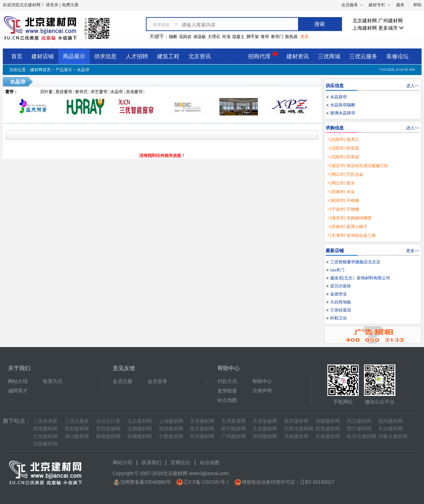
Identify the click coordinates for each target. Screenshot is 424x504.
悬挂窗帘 (64, 92)
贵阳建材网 (77, 429)
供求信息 (105, 56)
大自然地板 (341, 302)
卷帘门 (277, 37)
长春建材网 (328, 437)
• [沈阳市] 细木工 (343, 140)
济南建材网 (296, 437)
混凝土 (238, 37)
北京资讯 (200, 56)
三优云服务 (363, 56)
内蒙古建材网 (393, 437)
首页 (17, 56)
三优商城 (329, 56)
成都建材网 (328, 421)
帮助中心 (262, 381)
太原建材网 (265, 429)
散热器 (291, 37)
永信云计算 (108, 421)
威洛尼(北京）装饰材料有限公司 (360, 278)
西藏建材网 (140, 437)
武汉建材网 (359, 421)
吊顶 (226, 37)
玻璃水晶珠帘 (343, 113)
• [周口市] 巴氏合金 (345, 174)
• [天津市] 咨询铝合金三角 (351, 235)
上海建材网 (365, 28)
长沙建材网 (390, 429)
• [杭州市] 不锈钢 (343, 201)
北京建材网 (365, 21)
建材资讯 (298, 56)
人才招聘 (137, 56)
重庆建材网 (296, 421)
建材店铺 (43, 56)
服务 (400, 5)
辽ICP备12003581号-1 (206, 482)
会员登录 (157, 381)
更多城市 (391, 28)
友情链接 (227, 391)
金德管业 (339, 294)
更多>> (413, 251)
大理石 (214, 37)
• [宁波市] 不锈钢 (343, 209)
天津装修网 (265, 421)
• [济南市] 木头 (341, 192)
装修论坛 (397, 56)
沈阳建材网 (45, 444)
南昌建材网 (171, 429)
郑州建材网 (265, 437)
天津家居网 (233, 421)
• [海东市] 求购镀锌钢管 (349, 218)
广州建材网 (390, 21)
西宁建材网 (359, 429)
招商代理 (263, 55)
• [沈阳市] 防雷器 (343, 148)
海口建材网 (77, 437)
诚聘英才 (18, 391)
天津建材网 (202, 421)
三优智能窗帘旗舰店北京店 (355, 262)
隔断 (173, 37)
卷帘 (265, 37)
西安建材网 (328, 429)
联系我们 (151, 463)
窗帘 (9, 92)
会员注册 (122, 381)
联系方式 (53, 381)
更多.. (306, 37)
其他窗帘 (134, 92)
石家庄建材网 (299, 429)
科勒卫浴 (339, 318)
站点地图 (227, 400)
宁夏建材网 (171, 437)
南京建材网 (202, 429)
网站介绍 (18, 381)
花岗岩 (185, 37)
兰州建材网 (45, 437)
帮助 (417, 5)
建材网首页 (40, 70)
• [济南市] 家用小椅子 (347, 227)
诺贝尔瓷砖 (341, 286)
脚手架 (253, 37)
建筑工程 (168, 56)
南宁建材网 (233, 429)
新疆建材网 (108, 437)
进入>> (413, 86)
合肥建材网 (140, 429)
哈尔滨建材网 (362, 437)
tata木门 (337, 270)
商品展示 (74, 56)
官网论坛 (180, 463)
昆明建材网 (45, 429)
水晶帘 (83, 70)
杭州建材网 (202, 437)
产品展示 (64, 70)
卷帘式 (81, 92)
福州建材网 (390, 421)
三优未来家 (45, 421)
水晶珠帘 (339, 97)
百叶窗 (46, 92)
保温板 (200, 37)
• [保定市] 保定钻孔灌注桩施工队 (358, 166)
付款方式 (227, 381)
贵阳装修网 (108, 429)
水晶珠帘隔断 (343, 105)
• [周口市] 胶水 (341, 183)
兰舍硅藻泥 (341, 310)
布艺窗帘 (99, 92)
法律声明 (262, 391)
